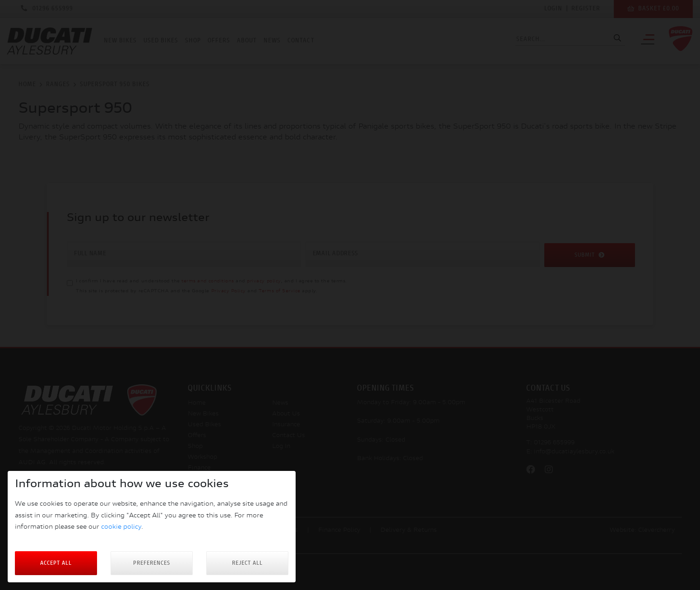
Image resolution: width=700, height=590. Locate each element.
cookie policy (121, 527)
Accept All (56, 563)
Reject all (247, 563)
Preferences (152, 563)
